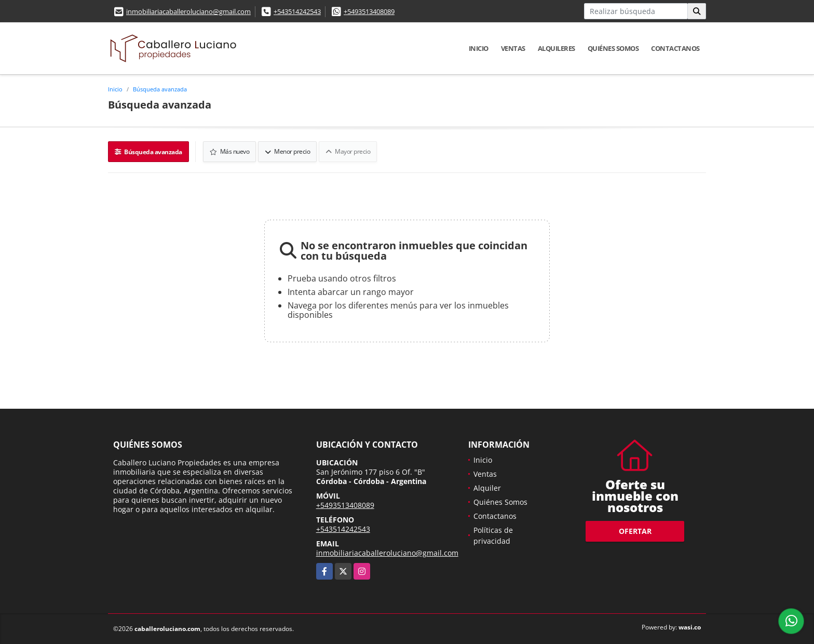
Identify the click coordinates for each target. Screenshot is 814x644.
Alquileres (557, 48)
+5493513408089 (369, 11)
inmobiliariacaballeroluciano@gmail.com (188, 11)
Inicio (479, 48)
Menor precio (287, 151)
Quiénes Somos (613, 48)
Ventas (513, 48)
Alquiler (487, 488)
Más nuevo (230, 151)
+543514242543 (297, 11)
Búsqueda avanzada (160, 89)
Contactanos (675, 48)
